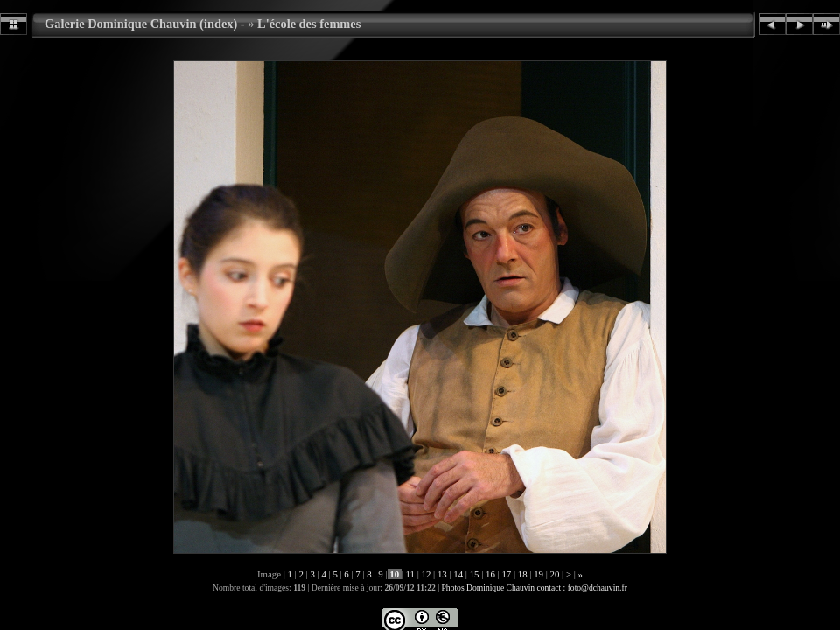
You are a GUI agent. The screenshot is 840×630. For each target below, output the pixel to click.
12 (426, 574)
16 (490, 574)
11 (410, 574)
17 (507, 574)
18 (522, 574)
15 (474, 574)
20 (555, 574)
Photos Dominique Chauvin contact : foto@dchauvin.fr (535, 588)
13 (442, 574)
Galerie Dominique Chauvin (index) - (145, 24)
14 (458, 574)
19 (539, 574)
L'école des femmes (309, 24)
